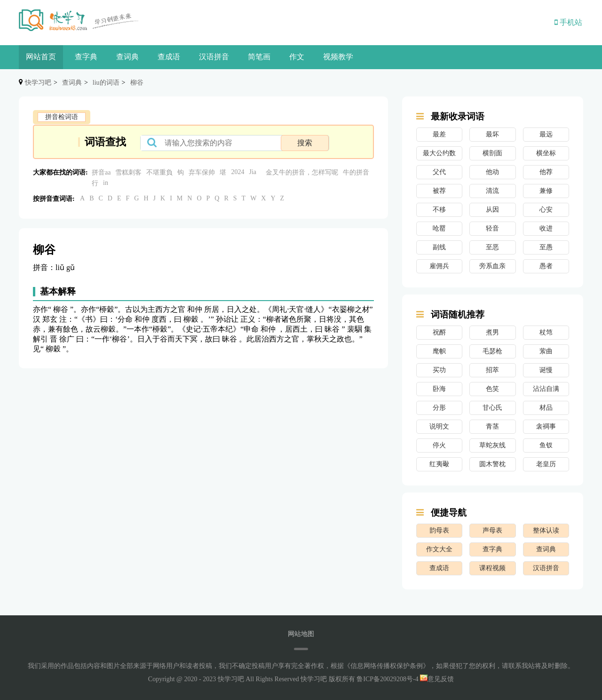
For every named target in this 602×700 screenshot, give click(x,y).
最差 (439, 134)
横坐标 (546, 153)
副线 (439, 247)
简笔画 (259, 57)
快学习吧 (38, 83)
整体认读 (546, 530)
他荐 (546, 172)
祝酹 (439, 332)
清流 (492, 191)
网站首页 (41, 57)
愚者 (546, 266)
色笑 (492, 389)
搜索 (305, 143)
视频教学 (338, 57)
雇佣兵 (439, 266)
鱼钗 (546, 445)
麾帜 (439, 351)
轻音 (492, 228)
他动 (492, 172)
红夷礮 (439, 464)
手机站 (568, 22)
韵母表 (439, 530)
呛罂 (439, 228)
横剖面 (492, 153)
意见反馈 (437, 679)
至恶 (492, 247)
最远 (546, 134)
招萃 (492, 370)
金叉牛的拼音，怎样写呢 (302, 172)
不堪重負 (159, 172)
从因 (492, 210)
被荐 (439, 191)
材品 (546, 408)
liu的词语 (106, 83)
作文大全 (439, 549)
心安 (546, 210)
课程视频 (492, 568)
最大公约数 (439, 153)
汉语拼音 (214, 57)
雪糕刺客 (128, 172)
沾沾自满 (546, 389)
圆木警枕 (492, 464)
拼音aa (101, 172)
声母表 (492, 530)
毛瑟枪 (492, 351)
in (106, 183)
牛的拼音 (356, 172)
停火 (439, 445)
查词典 (127, 57)
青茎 (492, 426)
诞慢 (546, 370)
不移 (439, 210)
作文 (297, 57)
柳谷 (137, 83)
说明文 (439, 426)
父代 (439, 172)
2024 (238, 172)
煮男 (492, 332)
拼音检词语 (62, 117)
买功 (439, 370)
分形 (439, 408)
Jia (253, 172)
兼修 (546, 191)
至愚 (546, 247)
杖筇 (546, 332)
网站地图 (301, 634)
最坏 (492, 134)
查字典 (86, 57)
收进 (546, 228)
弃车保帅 (202, 172)
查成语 (169, 57)
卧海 (439, 389)
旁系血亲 (492, 266)
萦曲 (546, 351)
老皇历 (546, 464)
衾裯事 (546, 426)
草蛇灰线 (492, 445)
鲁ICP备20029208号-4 (387, 679)
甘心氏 (492, 408)
